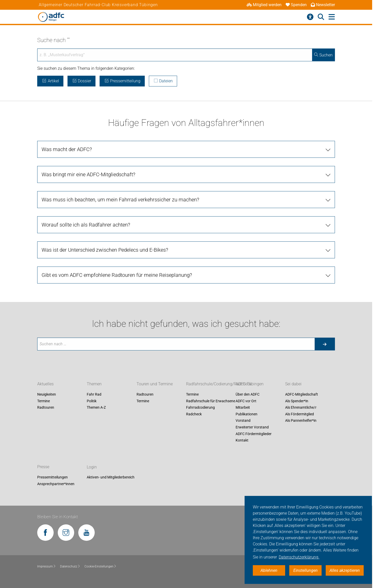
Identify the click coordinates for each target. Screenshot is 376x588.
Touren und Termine (155, 384)
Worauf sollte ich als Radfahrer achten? (86, 225)
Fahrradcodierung (200, 408)
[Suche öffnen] (321, 17)
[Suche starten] (325, 344)
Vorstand (243, 421)
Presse (43, 467)
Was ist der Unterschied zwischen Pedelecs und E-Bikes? (105, 250)
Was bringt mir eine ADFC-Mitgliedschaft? (88, 174)
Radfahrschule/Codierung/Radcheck (219, 384)
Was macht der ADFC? (67, 149)
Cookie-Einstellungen (100, 566)
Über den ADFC (248, 394)
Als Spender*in (297, 401)
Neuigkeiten (47, 394)
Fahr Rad (94, 394)
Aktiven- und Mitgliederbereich (111, 477)
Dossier (82, 81)
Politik (92, 401)
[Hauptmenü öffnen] (332, 17)
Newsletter (323, 5)
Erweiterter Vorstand (252, 427)
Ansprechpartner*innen (56, 484)
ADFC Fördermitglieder (254, 434)
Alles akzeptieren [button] (345, 570)
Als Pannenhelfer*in (301, 421)
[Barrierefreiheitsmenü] (310, 17)
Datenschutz (70, 566)
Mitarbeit (243, 408)
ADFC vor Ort (246, 401)
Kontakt (242, 440)
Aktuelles (45, 384)
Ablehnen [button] (269, 570)
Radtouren (46, 408)
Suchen (323, 55)
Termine (44, 401)
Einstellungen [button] (306, 570)
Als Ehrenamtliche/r (301, 408)
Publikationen (247, 414)
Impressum (47, 566)
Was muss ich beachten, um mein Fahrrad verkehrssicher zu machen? (120, 200)
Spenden (296, 5)
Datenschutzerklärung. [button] (299, 557)
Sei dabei (293, 384)
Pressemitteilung (122, 81)
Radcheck (194, 414)
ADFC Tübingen (250, 384)
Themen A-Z (96, 408)
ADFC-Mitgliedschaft (302, 394)
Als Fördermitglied (300, 414)
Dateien (163, 81)
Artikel (50, 81)
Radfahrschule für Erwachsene (211, 401)
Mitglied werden (264, 5)
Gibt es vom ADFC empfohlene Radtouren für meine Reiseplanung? (117, 275)
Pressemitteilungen (52, 477)
